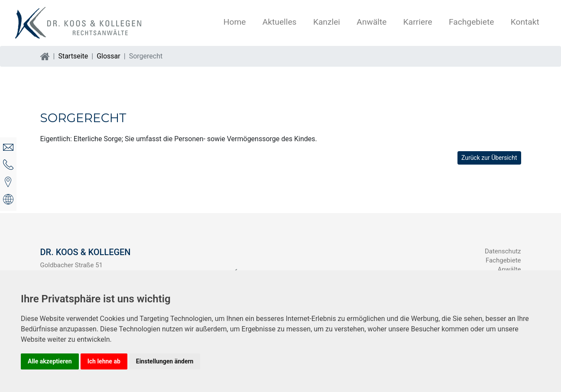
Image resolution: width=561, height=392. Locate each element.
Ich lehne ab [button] (104, 361)
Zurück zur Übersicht (489, 158)
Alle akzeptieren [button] (50, 361)
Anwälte (371, 22)
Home (235, 22)
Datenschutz (503, 251)
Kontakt (525, 22)
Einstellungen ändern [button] (165, 361)
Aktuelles (280, 22)
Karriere (418, 22)
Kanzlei (327, 22)
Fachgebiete (471, 22)
